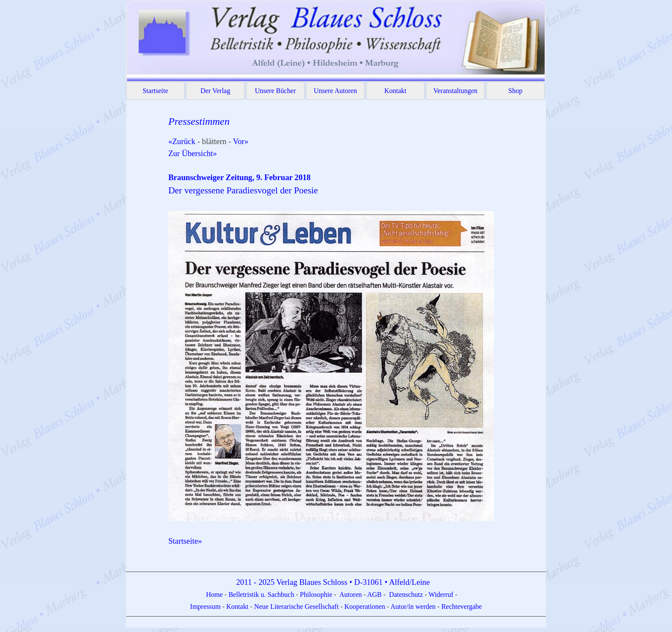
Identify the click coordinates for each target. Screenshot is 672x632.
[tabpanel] (353, 336)
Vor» (241, 141)
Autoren (351, 594)
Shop (515, 91)
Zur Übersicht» (193, 153)
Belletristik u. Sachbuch (261, 594)
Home (215, 594)
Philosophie (317, 594)
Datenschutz (406, 594)
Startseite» (185, 541)
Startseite (156, 91)
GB (378, 594)
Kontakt (396, 91)
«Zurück (182, 141)
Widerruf (441, 594)
